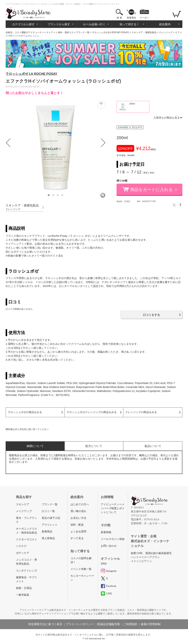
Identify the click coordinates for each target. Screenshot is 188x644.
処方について (94, 446)
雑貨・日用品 (24, 588)
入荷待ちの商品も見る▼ (168, 118)
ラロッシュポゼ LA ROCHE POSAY (31, 74)
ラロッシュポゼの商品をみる (25, 412)
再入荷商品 (48, 538)
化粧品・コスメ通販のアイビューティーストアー (30, 32)
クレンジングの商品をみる (141, 412)
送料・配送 (77, 525)
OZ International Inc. (95, 638)
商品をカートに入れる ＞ (154, 190)
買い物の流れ (78, 511)
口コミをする (152, 315)
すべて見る (77, 538)
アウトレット (50, 525)
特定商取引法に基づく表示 (45, 624)
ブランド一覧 (50, 504)
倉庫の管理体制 (151, 624)
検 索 (119, 18)
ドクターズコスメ (27, 539)
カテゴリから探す (23, 24)
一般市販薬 (23, 595)
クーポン (144, 18)
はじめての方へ (80, 504)
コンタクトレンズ (27, 571)
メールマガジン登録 (113, 539)
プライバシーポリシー (80, 624)
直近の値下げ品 (51, 518)
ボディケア (23, 553)
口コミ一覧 (48, 511)
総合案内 (165, 24)
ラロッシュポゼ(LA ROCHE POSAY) (110, 32)
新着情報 (106, 532)
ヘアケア (21, 546)
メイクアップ (24, 511)
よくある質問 (78, 532)
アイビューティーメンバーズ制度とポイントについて (113, 508)
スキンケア (23, 504)
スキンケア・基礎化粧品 (144, 32)
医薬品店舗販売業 (109, 624)
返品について (153, 446)
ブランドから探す (59, 24)
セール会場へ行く (94, 24)
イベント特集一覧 (81, 569)
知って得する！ (129, 24)
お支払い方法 (78, 518)
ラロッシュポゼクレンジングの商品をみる (92, 412)
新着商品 (131, 18)
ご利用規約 (130, 624)
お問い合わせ (109, 546)
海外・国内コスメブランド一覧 (74, 32)
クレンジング (166, 32)
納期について (35, 446)
